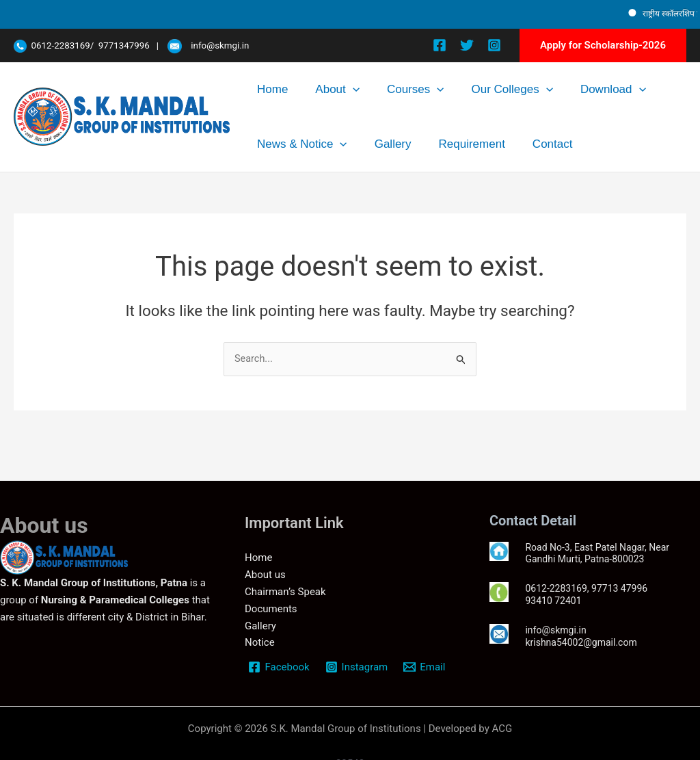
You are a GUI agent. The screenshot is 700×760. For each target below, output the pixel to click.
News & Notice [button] (621, 90)
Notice (260, 643)
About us (265, 575)
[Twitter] (467, 45)
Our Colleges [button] (449, 90)
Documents (271, 609)
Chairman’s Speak (285, 592)
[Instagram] (494, 45)
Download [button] (533, 90)
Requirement (328, 144)
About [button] (311, 90)
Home (264, 89)
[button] (603, 45)
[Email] (426, 667)
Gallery (267, 144)
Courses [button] (371, 90)
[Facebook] (440, 45)
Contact (391, 144)
